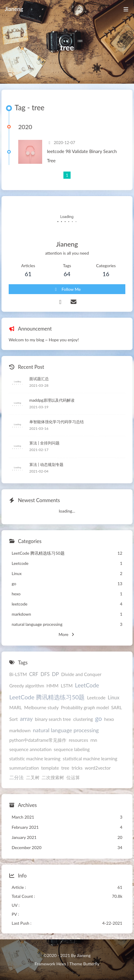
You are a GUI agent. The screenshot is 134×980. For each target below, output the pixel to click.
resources (79, 740)
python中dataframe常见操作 (38, 740)
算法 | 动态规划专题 (46, 464)
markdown (20, 730)
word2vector (98, 768)
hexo (109, 719)
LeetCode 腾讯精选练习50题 (47, 697)
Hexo (61, 964)
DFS (45, 674)
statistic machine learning (35, 759)
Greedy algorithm (27, 686)
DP (55, 674)
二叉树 (33, 777)
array (26, 719)
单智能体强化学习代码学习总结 (57, 422)
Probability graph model (85, 707)
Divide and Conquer (81, 674)
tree (65, 768)
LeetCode (87, 685)
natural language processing (66, 730)
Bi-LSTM (18, 674)
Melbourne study (41, 707)
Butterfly (91, 964)
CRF (33, 674)
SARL (116, 707)
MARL (16, 707)
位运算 (73, 777)
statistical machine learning (90, 759)
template (50, 768)
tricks (77, 768)
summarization (24, 768)
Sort (13, 719)
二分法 (16, 777)
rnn (94, 740)
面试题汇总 (39, 379)
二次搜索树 (53, 777)
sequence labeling (72, 749)
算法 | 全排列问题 (44, 443)
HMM (52, 686)
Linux (114, 697)
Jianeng (14, 9)
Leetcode (96, 698)
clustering (83, 719)
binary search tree (53, 719)
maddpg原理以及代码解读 (52, 400)
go (99, 718)
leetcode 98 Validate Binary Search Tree (82, 156)
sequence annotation (30, 749)
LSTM (67, 686)
